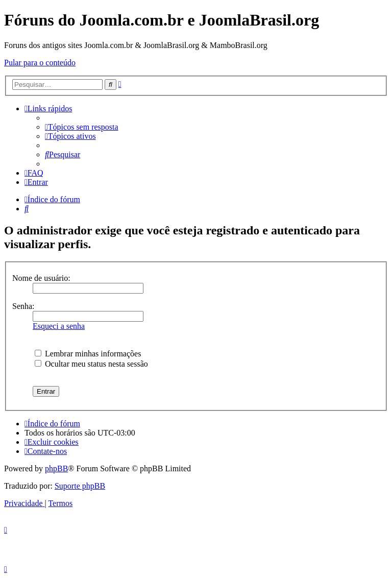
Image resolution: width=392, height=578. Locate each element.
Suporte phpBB (80, 486)
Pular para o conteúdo (40, 63)
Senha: (23, 306)
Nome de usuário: (41, 278)
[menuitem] (82, 127)
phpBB (56, 468)
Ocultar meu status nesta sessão (91, 364)
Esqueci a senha (59, 326)
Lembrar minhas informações (88, 354)
